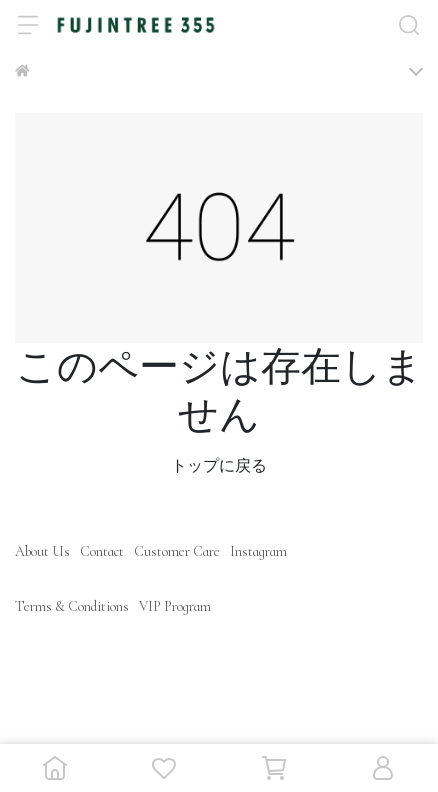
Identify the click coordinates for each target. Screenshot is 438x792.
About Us (42, 551)
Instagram (258, 551)
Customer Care (177, 551)
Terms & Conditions (72, 606)
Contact (102, 551)
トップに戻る (219, 466)
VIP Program (175, 606)
